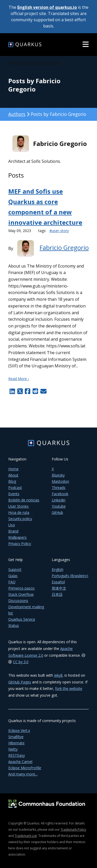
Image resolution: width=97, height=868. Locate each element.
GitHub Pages (20, 682)
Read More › (19, 379)
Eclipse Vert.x (19, 730)
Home (13, 469)
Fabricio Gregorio (64, 247)
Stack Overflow (21, 594)
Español (58, 582)
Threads (59, 488)
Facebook (60, 494)
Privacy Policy (20, 544)
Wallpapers (17, 537)
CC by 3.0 (21, 662)
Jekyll (58, 675)
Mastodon (60, 481)
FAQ (12, 582)
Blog (12, 481)
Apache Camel (20, 762)
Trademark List (26, 836)
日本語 (57, 594)
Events (14, 494)
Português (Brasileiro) (70, 576)
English (58, 569)
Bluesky (58, 475)
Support (15, 569)
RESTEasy (17, 755)
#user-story (59, 231)
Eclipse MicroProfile (25, 768)
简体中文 (59, 588)
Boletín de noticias (24, 500)
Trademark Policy (73, 829)
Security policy (20, 519)
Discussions (18, 601)
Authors (17, 114)
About (13, 475)
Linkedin (59, 500)
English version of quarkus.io (47, 7)
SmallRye (16, 737)
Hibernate (16, 743)
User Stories (18, 506)
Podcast (15, 488)
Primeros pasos (21, 588)
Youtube (59, 506)
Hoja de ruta (19, 512)
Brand (13, 531)
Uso (12, 525)
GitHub (57, 512)
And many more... (23, 774)
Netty (13, 749)
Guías (13, 576)
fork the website (69, 688)
